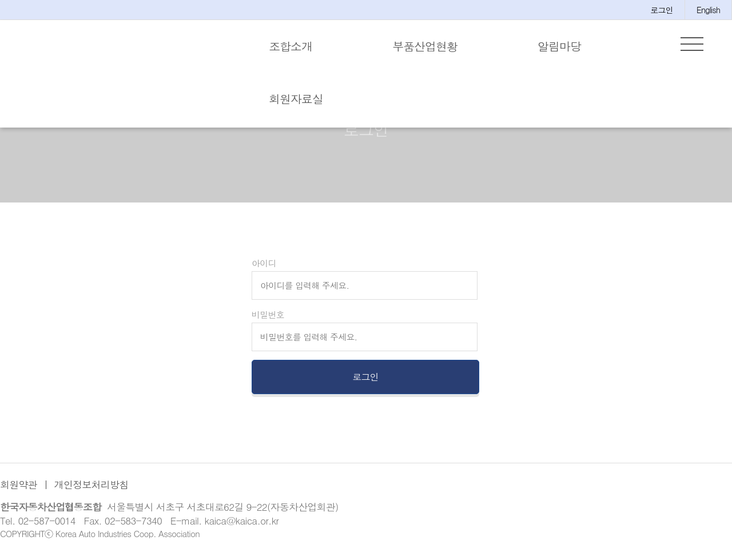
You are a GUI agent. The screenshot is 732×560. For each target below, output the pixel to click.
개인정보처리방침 (91, 488)
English (708, 10)
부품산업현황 (425, 46)
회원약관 (19, 488)
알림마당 (559, 46)
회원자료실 (296, 99)
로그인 (662, 10)
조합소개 (291, 46)
